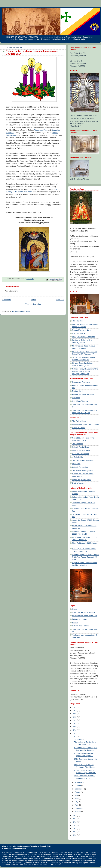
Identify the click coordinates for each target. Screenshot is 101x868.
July (77, 795)
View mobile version (33, 304)
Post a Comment (11, 291)
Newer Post (6, 300)
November (79, 782)
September (79, 789)
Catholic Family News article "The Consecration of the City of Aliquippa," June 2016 (85, 371)
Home (33, 300)
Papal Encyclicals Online (82, 480)
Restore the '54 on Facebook (83, 395)
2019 (75, 730)
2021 (75, 723)
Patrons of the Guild (80, 619)
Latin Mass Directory (80, 401)
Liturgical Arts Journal (80, 454)
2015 (75, 819)
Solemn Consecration (80, 626)
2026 (75, 707)
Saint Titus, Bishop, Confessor (84, 613)
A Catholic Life (78, 457)
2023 (75, 717)
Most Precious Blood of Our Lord (85, 616)
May (77, 802)
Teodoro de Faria (41, 130)
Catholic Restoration (80, 467)
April (77, 805)
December (79, 739)
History (75, 623)
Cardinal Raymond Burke (82, 330)
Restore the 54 (78, 391)
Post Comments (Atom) (21, 311)
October (78, 786)
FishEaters (76, 464)
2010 (75, 835)
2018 (75, 733)
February (78, 808)
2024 (75, 714)
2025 (75, 711)
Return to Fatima (79, 428)
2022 (75, 720)
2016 (75, 816)
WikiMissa (76, 398)
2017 (75, 736)
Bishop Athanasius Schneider (83, 337)
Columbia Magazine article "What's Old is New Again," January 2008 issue (86, 557)
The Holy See (77, 321)
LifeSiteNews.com (79, 483)
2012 (75, 829)
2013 (75, 825)
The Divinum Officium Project (83, 461)
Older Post (60, 300)
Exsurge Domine (79, 333)
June (77, 799)
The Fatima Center (79, 421)
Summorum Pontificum (81, 382)
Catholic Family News (80, 447)
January (78, 812)
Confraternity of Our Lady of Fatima (86, 424)
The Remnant (77, 444)
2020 (75, 727)
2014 (75, 822)
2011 (75, 832)
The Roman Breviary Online (83, 471)
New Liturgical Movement (82, 450)
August (78, 792)
